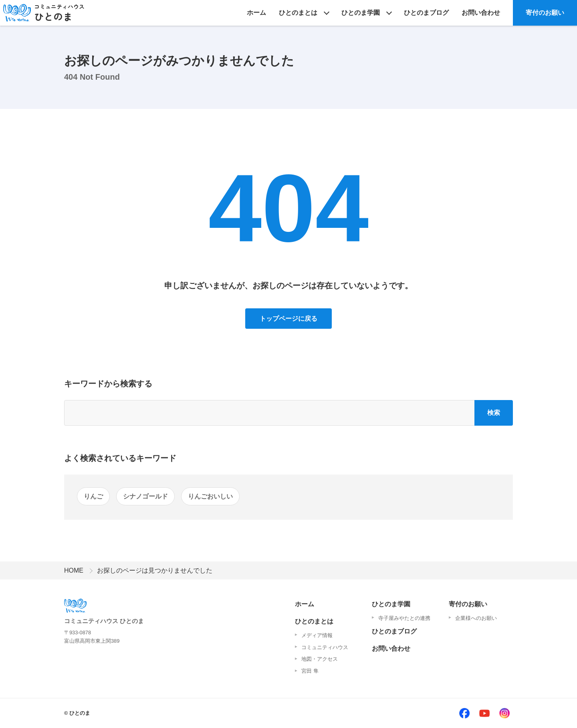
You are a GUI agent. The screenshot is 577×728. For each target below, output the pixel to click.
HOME (74, 570)
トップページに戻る (288, 319)
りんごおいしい (210, 496)
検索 (494, 413)
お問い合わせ (481, 13)
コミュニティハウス (325, 647)
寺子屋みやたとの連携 (404, 618)
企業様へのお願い (476, 618)
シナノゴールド (145, 496)
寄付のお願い (545, 13)
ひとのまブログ (426, 13)
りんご (93, 496)
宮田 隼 (310, 671)
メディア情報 (317, 635)
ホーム (256, 13)
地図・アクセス (320, 659)
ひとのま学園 (361, 13)
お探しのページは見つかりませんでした (155, 570)
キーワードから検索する (108, 384)
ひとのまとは (298, 13)
